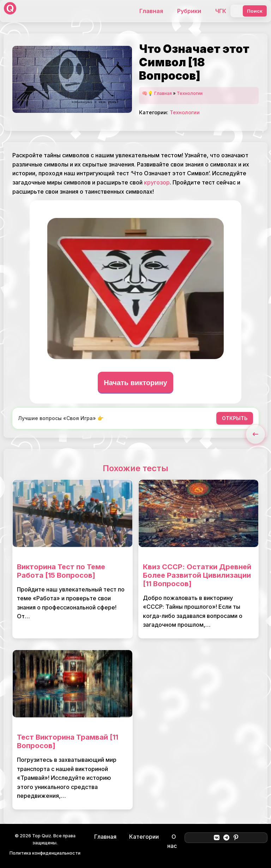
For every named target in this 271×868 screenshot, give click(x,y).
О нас (172, 841)
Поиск (255, 11)
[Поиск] (235, 11)
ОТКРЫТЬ (235, 418)
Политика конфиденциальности (45, 853)
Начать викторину (135, 383)
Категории (144, 837)
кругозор (157, 182)
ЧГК (221, 11)
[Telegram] (226, 838)
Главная (151, 11)
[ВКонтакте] (216, 838)
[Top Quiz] (10, 11)
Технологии (190, 93)
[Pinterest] (236, 838)
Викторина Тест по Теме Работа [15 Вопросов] (61, 571)
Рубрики (189, 11)
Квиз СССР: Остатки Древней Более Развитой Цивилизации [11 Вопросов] (197, 575)
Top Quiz (42, 836)
